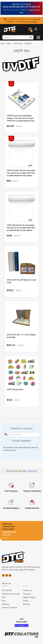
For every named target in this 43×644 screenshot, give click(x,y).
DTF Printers (7, 591)
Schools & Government (11, 594)
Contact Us (27, 591)
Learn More (32, 471)
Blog (4, 601)
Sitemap (26, 604)
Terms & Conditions (10, 608)
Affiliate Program (29, 597)
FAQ (4, 597)
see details (36, 19)
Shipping (5, 604)
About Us (6, 584)
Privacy (26, 601)
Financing (27, 594)
